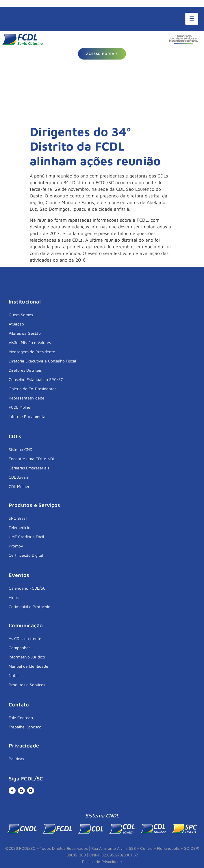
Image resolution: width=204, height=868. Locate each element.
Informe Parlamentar (28, 416)
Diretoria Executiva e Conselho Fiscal (42, 361)
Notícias (16, 675)
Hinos (14, 597)
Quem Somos (21, 315)
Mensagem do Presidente (32, 352)
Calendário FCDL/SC (27, 588)
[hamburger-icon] (192, 19)
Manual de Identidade (28, 666)
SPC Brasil (18, 518)
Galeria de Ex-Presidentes (33, 389)
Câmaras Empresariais (29, 468)
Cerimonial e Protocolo (29, 607)
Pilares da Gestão (25, 333)
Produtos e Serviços (27, 685)
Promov (16, 546)
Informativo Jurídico (27, 657)
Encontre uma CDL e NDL (32, 459)
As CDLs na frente (25, 638)
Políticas (16, 759)
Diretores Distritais (25, 370)
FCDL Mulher (20, 407)
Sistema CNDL (22, 449)
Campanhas (20, 648)
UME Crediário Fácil (26, 537)
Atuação (16, 324)
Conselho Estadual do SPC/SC (36, 379)
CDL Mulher (19, 486)
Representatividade (27, 398)
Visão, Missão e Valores (30, 342)
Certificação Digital (26, 555)
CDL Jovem (19, 477)
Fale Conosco (21, 718)
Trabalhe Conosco (25, 727)
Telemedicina (21, 527)
